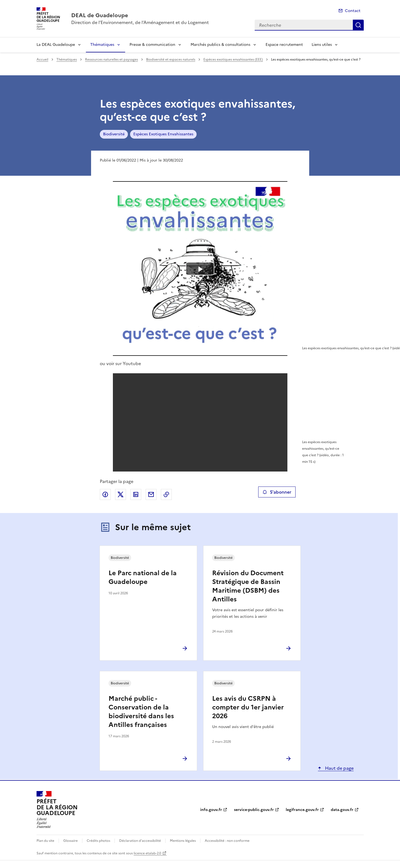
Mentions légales (183, 841)
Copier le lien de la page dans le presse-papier (166, 494)
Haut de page (339, 768)
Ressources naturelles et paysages (112, 59)
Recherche (358, 25)
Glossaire (70, 841)
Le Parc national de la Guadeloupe (143, 577)
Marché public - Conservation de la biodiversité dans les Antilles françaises (141, 712)
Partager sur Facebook (105, 494)
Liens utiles (322, 45)
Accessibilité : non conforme (227, 841)
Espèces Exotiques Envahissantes (163, 134)
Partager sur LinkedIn (136, 494)
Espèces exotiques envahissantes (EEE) (233, 59)
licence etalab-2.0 (147, 853)
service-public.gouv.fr (254, 810)
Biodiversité (114, 134)
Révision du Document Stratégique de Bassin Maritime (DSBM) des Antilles (248, 586)
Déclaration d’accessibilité (140, 841)
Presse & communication (152, 45)
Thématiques (102, 45)
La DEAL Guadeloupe (56, 45)
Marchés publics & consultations (220, 45)
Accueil (42, 59)
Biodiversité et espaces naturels (171, 59)
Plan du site (45, 841)
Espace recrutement (284, 45)
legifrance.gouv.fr (302, 810)
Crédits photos (98, 841)
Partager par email (151, 494)
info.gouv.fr (211, 810)
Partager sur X (121, 494)
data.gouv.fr (342, 810)
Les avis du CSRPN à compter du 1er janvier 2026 (248, 707)
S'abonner (277, 492)
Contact (353, 11)
